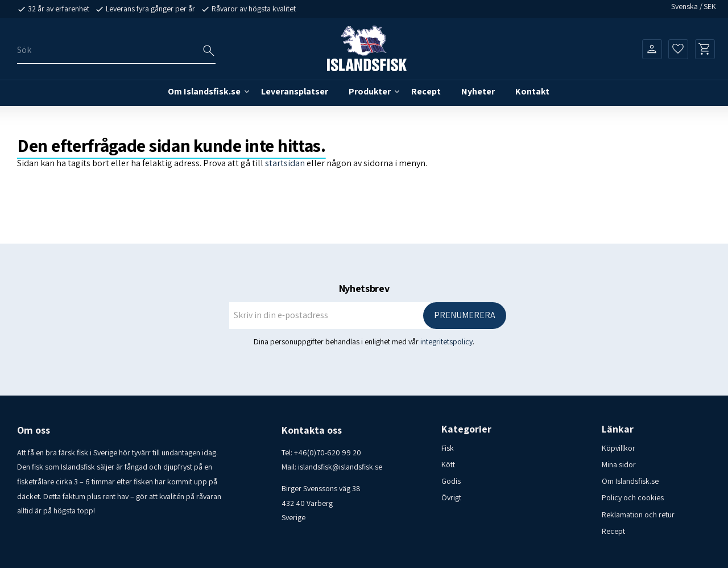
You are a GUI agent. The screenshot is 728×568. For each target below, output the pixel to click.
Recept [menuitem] (426, 91)
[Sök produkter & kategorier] (116, 50)
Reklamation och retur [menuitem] (638, 515)
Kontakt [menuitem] (532, 91)
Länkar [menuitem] (618, 429)
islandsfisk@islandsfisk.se (340, 467)
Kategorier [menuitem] (466, 429)
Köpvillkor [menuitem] (619, 448)
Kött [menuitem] (448, 464)
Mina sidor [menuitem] (619, 464)
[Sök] (209, 51)
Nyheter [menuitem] (478, 91)
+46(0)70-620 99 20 (328, 452)
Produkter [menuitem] (370, 91)
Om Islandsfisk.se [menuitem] (204, 91)
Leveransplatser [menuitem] (295, 91)
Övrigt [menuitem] (451, 497)
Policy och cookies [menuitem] (633, 497)
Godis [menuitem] (451, 481)
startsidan (285, 163)
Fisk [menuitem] (448, 448)
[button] (678, 49)
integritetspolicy (446, 341)
